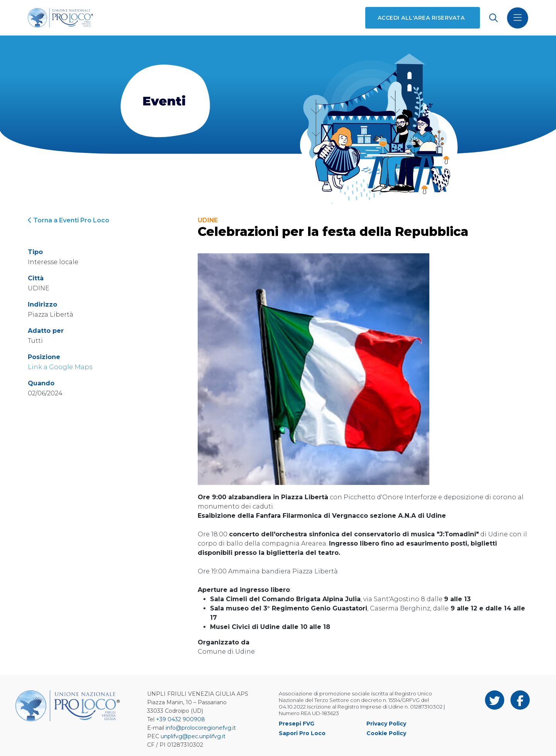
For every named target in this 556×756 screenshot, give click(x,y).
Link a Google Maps (60, 367)
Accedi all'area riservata (421, 18)
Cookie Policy (386, 733)
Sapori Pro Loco (302, 733)
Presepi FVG (297, 724)
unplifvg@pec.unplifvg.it (193, 736)
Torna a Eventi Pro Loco (69, 220)
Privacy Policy (386, 724)
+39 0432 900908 (181, 719)
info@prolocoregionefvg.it (201, 728)
